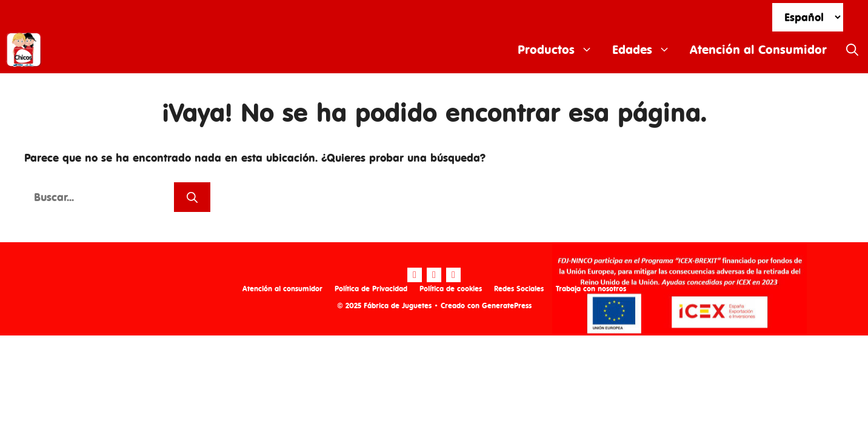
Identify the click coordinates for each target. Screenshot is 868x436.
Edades (646, 50)
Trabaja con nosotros (591, 289)
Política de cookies (451, 289)
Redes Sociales (519, 289)
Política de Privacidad (371, 289)
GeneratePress (507, 306)
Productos (560, 50)
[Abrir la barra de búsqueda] (852, 50)
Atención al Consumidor (758, 49)
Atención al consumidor (282, 289)
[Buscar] (192, 197)
